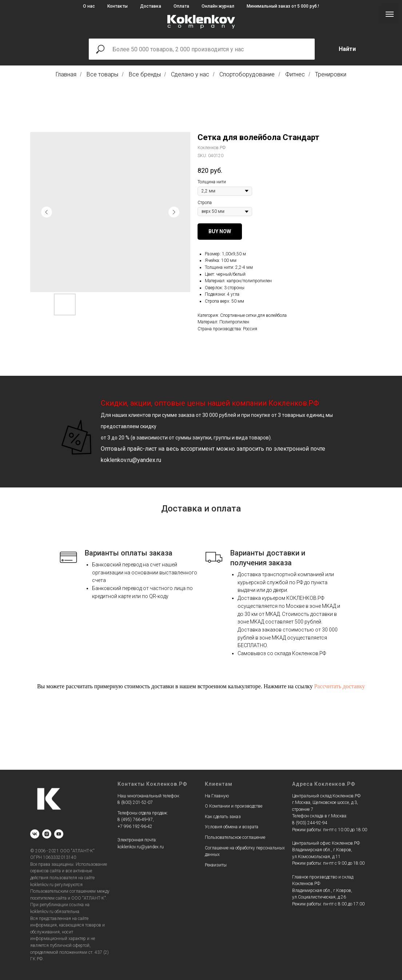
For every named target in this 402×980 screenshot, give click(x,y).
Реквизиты (216, 865)
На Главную (217, 796)
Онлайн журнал (218, 6)
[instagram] (47, 834)
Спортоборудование (247, 74)
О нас (89, 6)
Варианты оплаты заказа (129, 553)
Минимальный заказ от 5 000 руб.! (283, 6)
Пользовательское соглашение (235, 837)
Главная (66, 74)
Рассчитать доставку (339, 686)
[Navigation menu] (390, 14)
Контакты (118, 6)
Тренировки (331, 74)
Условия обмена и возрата (232, 827)
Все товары (102, 74)
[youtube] (59, 834)
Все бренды (145, 74)
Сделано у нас (190, 74)
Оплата (181, 6)
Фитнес (295, 74)
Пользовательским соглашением (63, 891)
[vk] (35, 834)
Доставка (151, 6)
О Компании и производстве (234, 806)
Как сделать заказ (223, 817)
